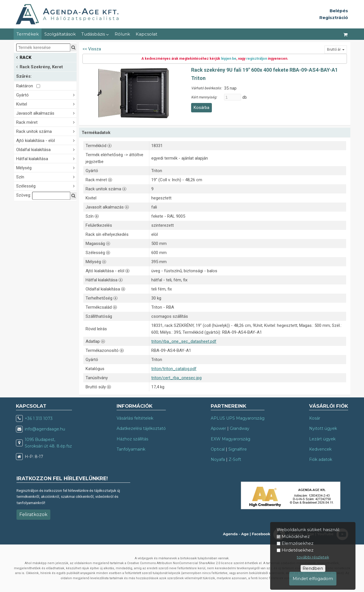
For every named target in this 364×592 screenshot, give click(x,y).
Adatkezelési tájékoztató (141, 428)
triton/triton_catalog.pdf (174, 369)
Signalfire (238, 449)
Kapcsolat (146, 34)
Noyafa (218, 459)
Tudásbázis (95, 34)
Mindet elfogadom (313, 578)
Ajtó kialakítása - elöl (46, 140)
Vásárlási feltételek (135, 418)
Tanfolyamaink (131, 449)
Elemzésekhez (297, 543)
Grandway (240, 428)
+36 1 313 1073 (39, 418)
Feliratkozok (33, 514)
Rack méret (46, 122)
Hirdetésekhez (297, 550)
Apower (218, 428)
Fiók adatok (321, 459)
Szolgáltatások (60, 34)
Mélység (46, 167)
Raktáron (28, 86)
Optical (218, 449)
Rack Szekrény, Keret (40, 66)
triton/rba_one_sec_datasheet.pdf (184, 341)
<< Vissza (92, 49)
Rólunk (122, 34)
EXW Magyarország (230, 439)
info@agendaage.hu (45, 429)
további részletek (313, 557)
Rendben (313, 568)
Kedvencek (320, 449)
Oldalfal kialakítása (46, 149)
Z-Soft (235, 459)
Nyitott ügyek (323, 428)
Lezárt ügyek (322, 439)
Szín (46, 177)
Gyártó (46, 95)
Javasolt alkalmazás (46, 113)
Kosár (315, 418)
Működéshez (296, 536)
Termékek (28, 34)
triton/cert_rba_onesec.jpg (176, 378)
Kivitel (46, 104)
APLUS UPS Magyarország (238, 418)
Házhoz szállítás (132, 439)
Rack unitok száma (46, 131)
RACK (24, 57)
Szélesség (46, 186)
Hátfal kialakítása (46, 158)
